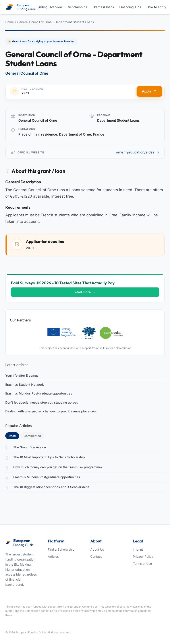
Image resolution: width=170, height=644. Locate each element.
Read (14, 436)
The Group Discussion (30, 447)
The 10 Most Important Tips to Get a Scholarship (49, 457)
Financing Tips (130, 7)
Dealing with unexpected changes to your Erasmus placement (51, 411)
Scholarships (78, 7)
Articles (53, 556)
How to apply (156, 7)
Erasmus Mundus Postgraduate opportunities (39, 393)
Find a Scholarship (61, 549)
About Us (97, 549)
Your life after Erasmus (22, 375)
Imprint (138, 549)
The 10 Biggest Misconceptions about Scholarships (51, 487)
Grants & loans (103, 7)
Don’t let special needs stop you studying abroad (42, 402)
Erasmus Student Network (25, 384)
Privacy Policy (143, 556)
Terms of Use (142, 564)
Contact (96, 556)
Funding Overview (49, 7)
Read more (85, 292)
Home (10, 22)
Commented (32, 436)
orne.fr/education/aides (138, 152)
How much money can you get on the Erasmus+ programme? (58, 467)
